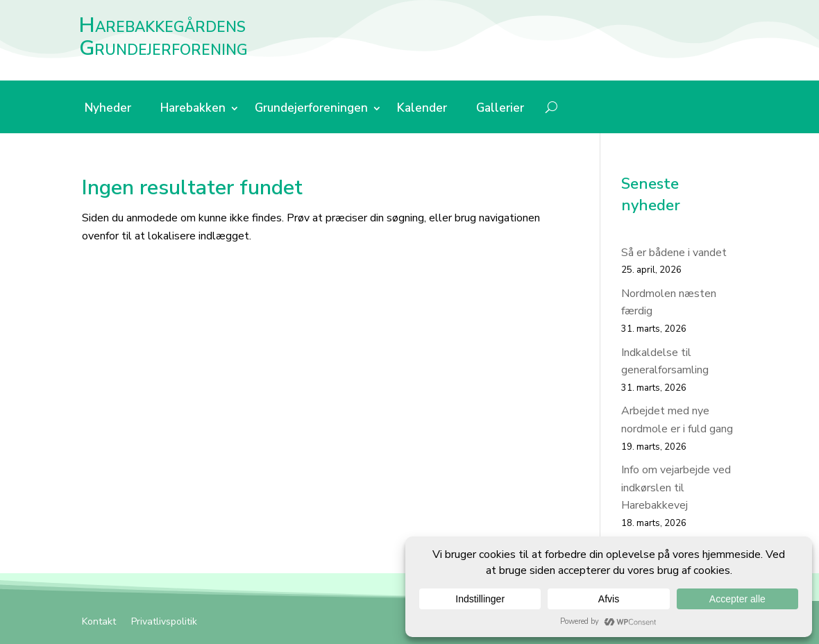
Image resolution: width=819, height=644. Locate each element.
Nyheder (108, 110)
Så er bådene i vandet (674, 253)
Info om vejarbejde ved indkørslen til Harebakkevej (676, 488)
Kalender (422, 110)
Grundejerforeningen (311, 110)
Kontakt (99, 622)
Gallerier (500, 110)
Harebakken (193, 110)
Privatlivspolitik (164, 622)
